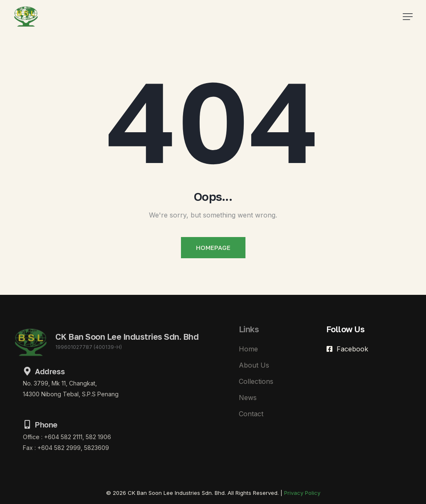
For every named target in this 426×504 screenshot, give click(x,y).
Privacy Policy (302, 493)
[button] (408, 17)
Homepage (213, 247)
